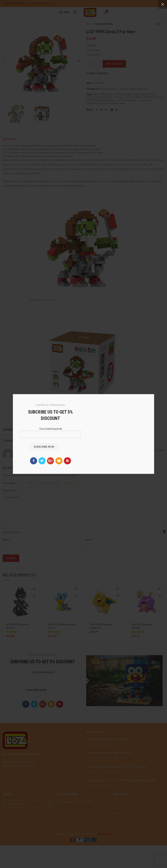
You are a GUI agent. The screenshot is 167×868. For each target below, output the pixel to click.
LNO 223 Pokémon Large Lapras (62, 626)
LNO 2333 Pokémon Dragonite (101, 626)
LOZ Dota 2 (145, 100)
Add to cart (114, 64)
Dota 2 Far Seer (104, 97)
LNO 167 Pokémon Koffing (142, 626)
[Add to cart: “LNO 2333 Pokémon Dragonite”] (118, 589)
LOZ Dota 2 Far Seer (97, 103)
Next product (163, 24)
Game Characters (139, 89)
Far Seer (119, 97)
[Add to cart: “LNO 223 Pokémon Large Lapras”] (76, 589)
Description (9, 139)
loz (126, 97)
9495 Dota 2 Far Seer (127, 94)
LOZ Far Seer (117, 103)
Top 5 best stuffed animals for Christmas (109, 739)
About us (119, 802)
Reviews (119, 814)
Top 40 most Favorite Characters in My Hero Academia (116, 767)
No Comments (109, 744)
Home (89, 24)
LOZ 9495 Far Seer (127, 100)
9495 (96, 94)
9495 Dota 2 (107, 94)
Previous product (156, 24)
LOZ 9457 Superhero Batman (18, 626)
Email (89, 539)
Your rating (10, 483)
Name (7, 539)
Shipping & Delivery (13, 430)
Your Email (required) (43, 675)
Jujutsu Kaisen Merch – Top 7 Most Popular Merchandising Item (121, 780)
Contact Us (120, 820)
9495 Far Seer (148, 94)
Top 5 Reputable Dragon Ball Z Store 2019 (109, 753)
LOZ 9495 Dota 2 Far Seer (101, 100)
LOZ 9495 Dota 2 (152, 97)
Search (48, 804)
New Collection (123, 808)
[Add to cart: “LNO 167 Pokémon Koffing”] (159, 589)
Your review (10, 490)
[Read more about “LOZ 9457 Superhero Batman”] (34, 589)
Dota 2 (124, 89)
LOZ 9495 (135, 97)
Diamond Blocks (104, 24)
